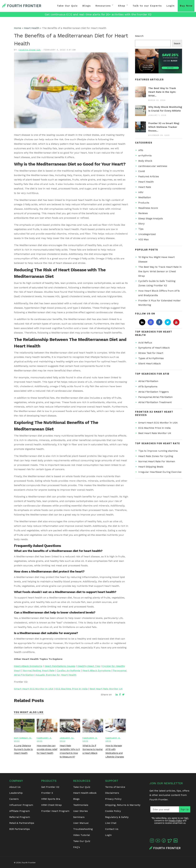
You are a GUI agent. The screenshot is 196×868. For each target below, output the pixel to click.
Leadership (16, 793)
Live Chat (111, 823)
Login (170, 6)
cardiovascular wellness (153, 166)
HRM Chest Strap (51, 805)
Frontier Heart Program (55, 811)
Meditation (145, 197)
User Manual (81, 823)
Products (144, 203)
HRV (141, 192)
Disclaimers (112, 793)
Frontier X (47, 793)
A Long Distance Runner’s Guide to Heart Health (23, 749)
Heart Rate (145, 187)
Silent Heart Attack (149, 364)
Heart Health (32, 28)
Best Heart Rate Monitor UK (106, 689)
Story (141, 224)
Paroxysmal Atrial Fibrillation (155, 397)
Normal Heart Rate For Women (157, 461)
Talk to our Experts (147, 6)
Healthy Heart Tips (89, 666)
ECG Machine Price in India (71, 689)
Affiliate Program (20, 811)
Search (139, 36)
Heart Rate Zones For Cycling (156, 456)
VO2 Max (144, 239)
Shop (122, 6)
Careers (14, 799)
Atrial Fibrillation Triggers (154, 392)
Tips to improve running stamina (158, 451)
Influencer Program (21, 805)
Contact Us (112, 829)
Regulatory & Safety (117, 817)
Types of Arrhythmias (151, 358)
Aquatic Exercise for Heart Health (56, 675)
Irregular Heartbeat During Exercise (160, 472)
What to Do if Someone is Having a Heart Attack (92, 749)
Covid (142, 171)
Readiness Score (148, 208)
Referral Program (20, 817)
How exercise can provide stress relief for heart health (47, 749)
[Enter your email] (163, 809)
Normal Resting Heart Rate (39, 670)
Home (18, 28)
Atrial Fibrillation (148, 381)
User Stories (80, 811)
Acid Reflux (145, 343)
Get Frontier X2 (50, 787)
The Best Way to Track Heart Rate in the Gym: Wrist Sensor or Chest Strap (160, 271)
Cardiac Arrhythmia (68, 670)
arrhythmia (145, 155)
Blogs (87, 6)
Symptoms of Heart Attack (154, 348)
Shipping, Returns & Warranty (123, 805)
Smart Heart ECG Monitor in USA (34, 689)
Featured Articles (149, 176)
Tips (141, 229)
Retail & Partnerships (22, 823)
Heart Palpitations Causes (60, 666)
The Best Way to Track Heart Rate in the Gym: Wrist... (162, 92)
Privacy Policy (113, 799)
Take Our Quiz (67, 6)
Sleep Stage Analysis (151, 218)
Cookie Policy (113, 811)
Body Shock (145, 161)
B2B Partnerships (20, 829)
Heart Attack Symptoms (28, 666)
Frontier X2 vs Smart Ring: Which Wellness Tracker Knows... (164, 127)
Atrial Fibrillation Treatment (155, 402)
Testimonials (81, 805)
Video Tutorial (82, 835)
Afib (141, 150)
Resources (103, 6)
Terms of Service (115, 787)
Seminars (79, 817)
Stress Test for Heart (151, 353)
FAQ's (77, 847)
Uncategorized (147, 234)
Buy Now (186, 6)
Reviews (143, 213)
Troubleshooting (83, 829)
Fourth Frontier (30, 50)
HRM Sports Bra (51, 799)
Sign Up (180, 809)
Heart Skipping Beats (151, 467)
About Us (15, 787)
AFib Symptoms (148, 386)
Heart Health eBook (85, 793)
